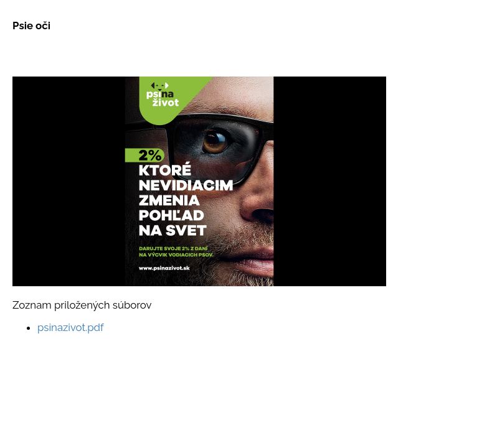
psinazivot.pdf (71, 327)
